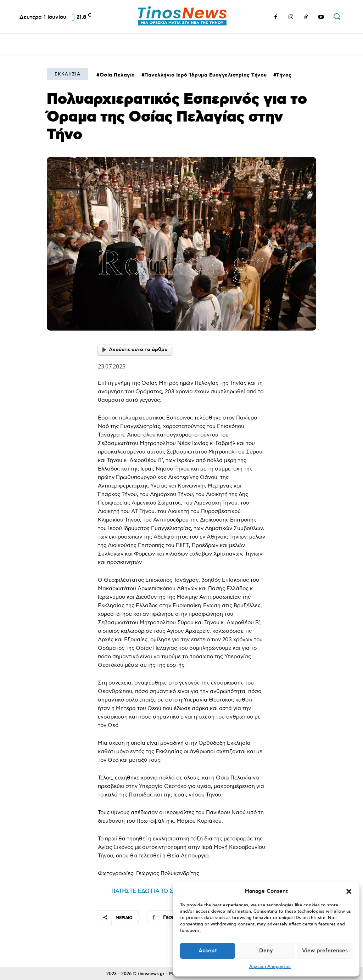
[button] (349, 891)
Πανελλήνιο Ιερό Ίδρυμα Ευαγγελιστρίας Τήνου (206, 75)
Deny (266, 951)
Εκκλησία (68, 74)
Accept (208, 951)
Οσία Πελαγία (117, 75)
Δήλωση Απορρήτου (270, 967)
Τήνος (284, 75)
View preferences (325, 951)
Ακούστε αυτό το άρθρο (135, 350)
